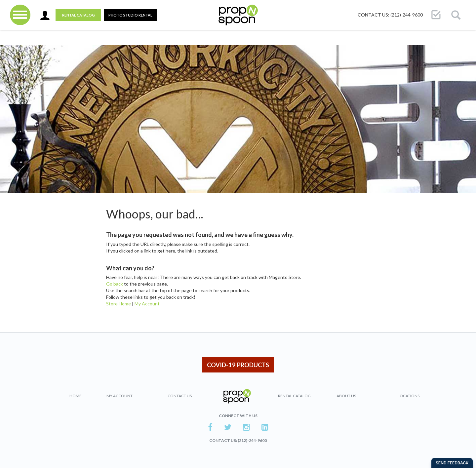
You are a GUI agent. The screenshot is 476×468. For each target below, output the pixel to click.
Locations (409, 396)
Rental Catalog (79, 15)
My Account (147, 304)
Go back (115, 284)
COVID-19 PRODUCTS (238, 365)
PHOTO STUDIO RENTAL (130, 15)
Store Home (119, 304)
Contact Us (180, 396)
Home (76, 396)
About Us (346, 396)
